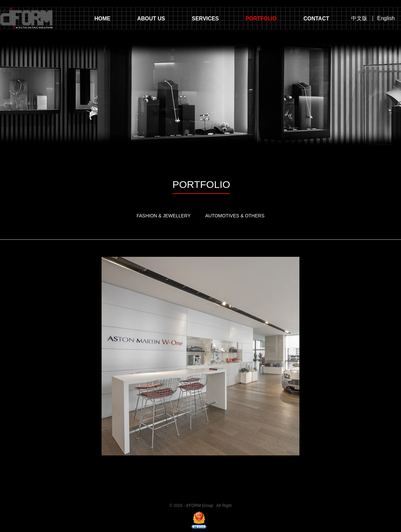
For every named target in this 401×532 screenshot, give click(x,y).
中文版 (359, 18)
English (386, 18)
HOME (102, 19)
